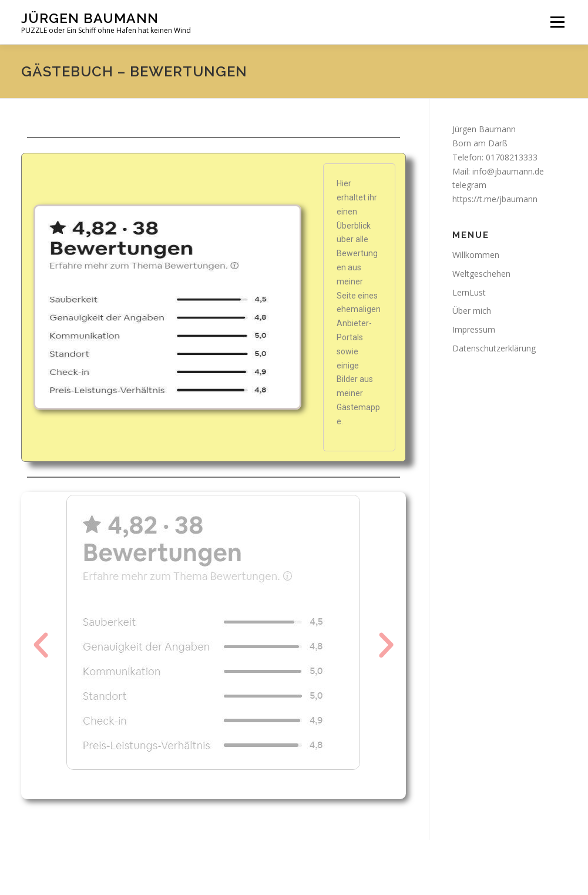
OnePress (315, 867)
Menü (557, 22)
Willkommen (476, 255)
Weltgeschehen (481, 274)
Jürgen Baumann (90, 18)
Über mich (472, 311)
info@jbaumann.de (508, 171)
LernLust (469, 292)
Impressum (474, 329)
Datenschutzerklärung (494, 348)
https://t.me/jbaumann (495, 199)
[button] (41, 646)
